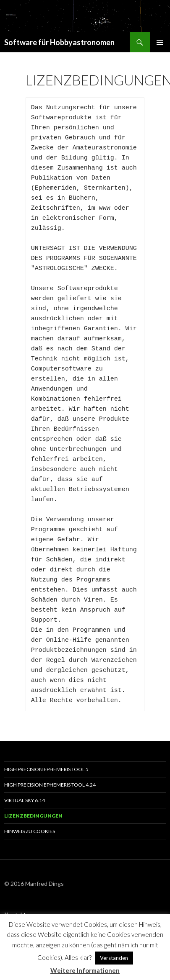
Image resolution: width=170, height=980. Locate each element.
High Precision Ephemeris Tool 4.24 (50, 785)
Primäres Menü (160, 42)
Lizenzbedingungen (33, 816)
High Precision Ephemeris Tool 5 (46, 769)
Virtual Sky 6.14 (25, 800)
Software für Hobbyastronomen (59, 42)
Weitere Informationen (85, 970)
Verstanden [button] (114, 958)
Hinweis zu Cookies (30, 831)
